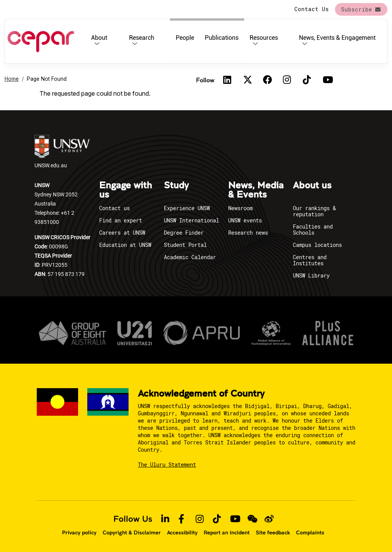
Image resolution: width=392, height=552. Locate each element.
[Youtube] (327, 80)
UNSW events (245, 220)
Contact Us (312, 9)
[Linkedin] (227, 80)
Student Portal (185, 245)
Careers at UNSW (122, 233)
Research (142, 38)
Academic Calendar (190, 257)
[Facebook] (267, 80)
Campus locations (317, 245)
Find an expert (121, 220)
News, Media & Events (256, 190)
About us (312, 186)
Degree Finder (184, 233)
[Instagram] (287, 80)
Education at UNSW (125, 245)
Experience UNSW (187, 208)
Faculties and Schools (313, 229)
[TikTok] (307, 80)
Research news (248, 233)
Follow (205, 80)
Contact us (114, 208)
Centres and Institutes (310, 260)
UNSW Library (311, 275)
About (99, 38)
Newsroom (240, 208)
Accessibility (182, 532)
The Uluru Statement (167, 465)
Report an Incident (227, 532)
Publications (222, 38)
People (185, 38)
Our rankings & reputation (314, 211)
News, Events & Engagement (337, 38)
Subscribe (357, 9)
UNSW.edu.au (62, 152)
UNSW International (191, 220)
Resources (264, 38)
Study (176, 186)
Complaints (310, 532)
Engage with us (126, 190)
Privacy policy (79, 532)
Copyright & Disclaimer (132, 532)
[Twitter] (247, 80)
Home (12, 79)
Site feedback (273, 532)
